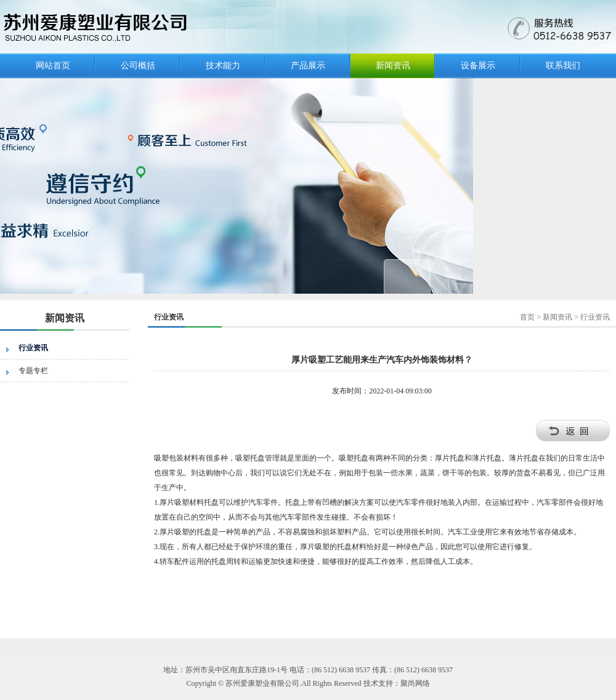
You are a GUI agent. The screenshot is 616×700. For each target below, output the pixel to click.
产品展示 (308, 66)
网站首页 (53, 66)
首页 (527, 317)
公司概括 (138, 66)
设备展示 (478, 66)
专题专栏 (33, 371)
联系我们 (563, 66)
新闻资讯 (393, 66)
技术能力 (223, 66)
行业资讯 (33, 348)
